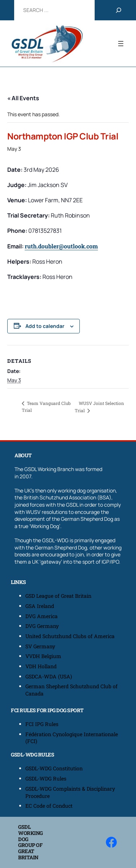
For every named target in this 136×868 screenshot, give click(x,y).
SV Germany (40, 646)
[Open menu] (121, 44)
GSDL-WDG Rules (46, 778)
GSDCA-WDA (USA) (49, 676)
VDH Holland (41, 666)
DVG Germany (42, 626)
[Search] (119, 10)
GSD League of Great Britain (58, 596)
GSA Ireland (40, 606)
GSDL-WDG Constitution (54, 768)
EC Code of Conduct (49, 806)
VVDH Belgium (43, 656)
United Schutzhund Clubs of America (70, 636)
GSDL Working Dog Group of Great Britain (30, 842)
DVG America (42, 616)
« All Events (23, 98)
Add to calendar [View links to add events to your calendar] (45, 326)
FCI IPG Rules (42, 724)
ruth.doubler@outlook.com (61, 246)
